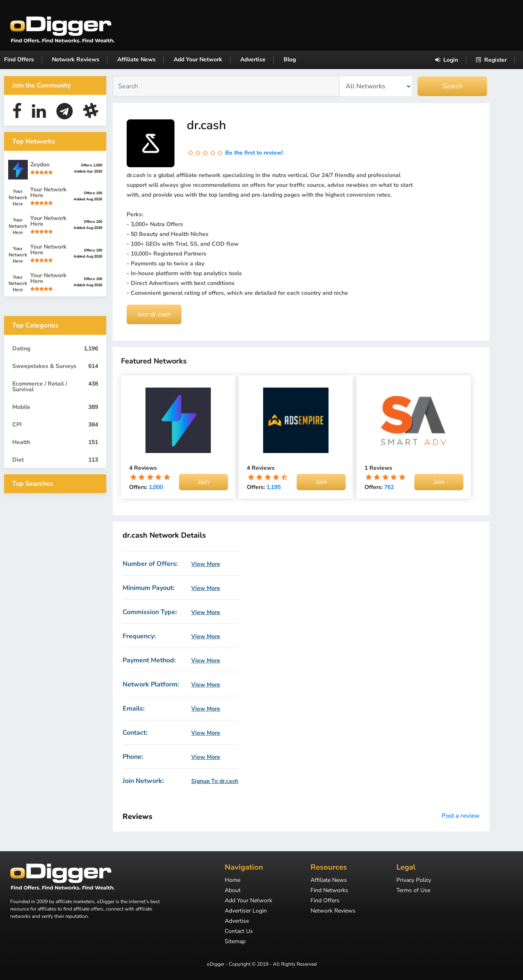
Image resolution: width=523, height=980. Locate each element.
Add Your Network (198, 59)
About (233, 891)
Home (232, 881)
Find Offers (19, 59)
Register (491, 60)
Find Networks (329, 891)
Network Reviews (76, 59)
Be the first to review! (254, 153)
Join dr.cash (154, 314)
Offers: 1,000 (92, 165)
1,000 (156, 487)
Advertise (253, 59)
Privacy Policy (414, 881)
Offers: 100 (93, 193)
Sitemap (235, 942)
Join (204, 482)
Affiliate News (136, 59)
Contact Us (239, 932)
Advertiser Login (246, 911)
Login (447, 60)
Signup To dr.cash (215, 781)
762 (389, 487)
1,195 (274, 487)
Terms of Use (413, 891)
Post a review (461, 816)
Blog (290, 59)
